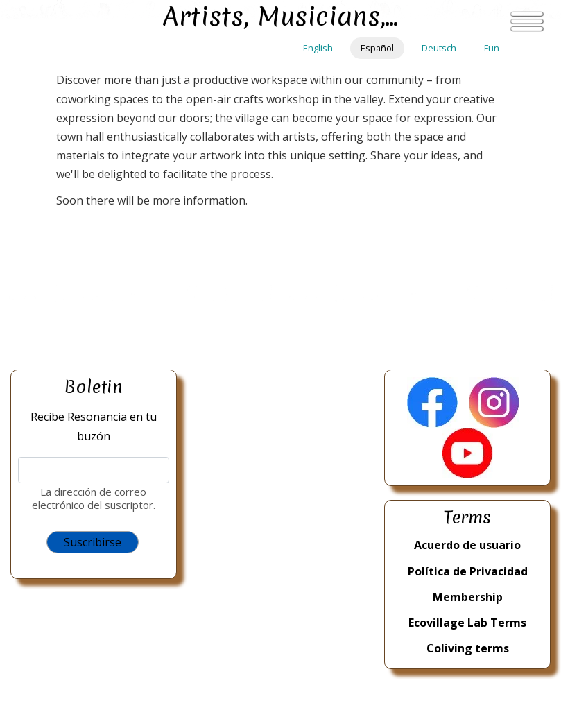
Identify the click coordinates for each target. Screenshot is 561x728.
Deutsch (439, 48)
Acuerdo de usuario (467, 545)
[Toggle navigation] (527, 21)
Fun (492, 48)
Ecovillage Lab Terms (467, 623)
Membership (468, 597)
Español (377, 48)
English (318, 48)
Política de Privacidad (468, 571)
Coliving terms (468, 648)
